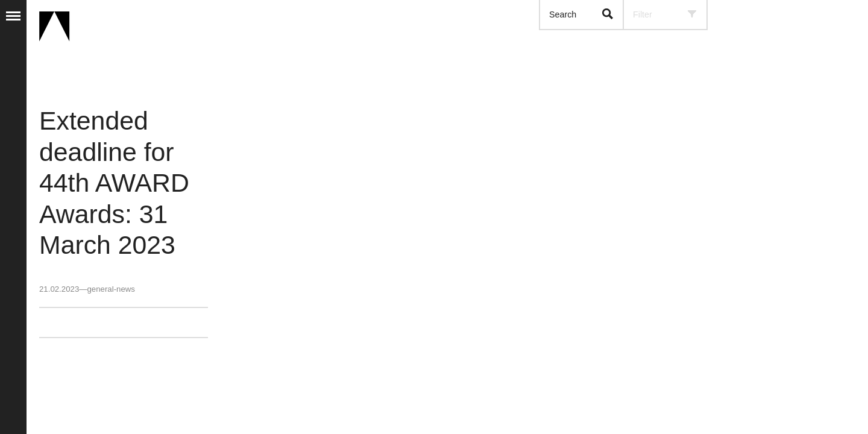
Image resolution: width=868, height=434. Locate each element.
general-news (111, 289)
